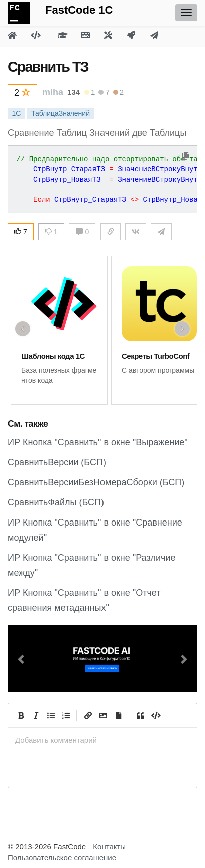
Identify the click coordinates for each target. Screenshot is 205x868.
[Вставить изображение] (103, 715)
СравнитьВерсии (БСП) (57, 462)
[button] (22, 659)
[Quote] (140, 715)
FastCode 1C (79, 10)
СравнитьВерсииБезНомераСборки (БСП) (96, 482)
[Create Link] (88, 715)
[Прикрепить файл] (118, 715)
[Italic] (36, 715)
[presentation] (102, 740)
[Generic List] (51, 715)
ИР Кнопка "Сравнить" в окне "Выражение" (98, 442)
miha (53, 92)
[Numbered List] (66, 715)
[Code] (155, 715)
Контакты (109, 847)
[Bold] (21, 715)
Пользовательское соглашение (62, 858)
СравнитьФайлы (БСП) (56, 502)
